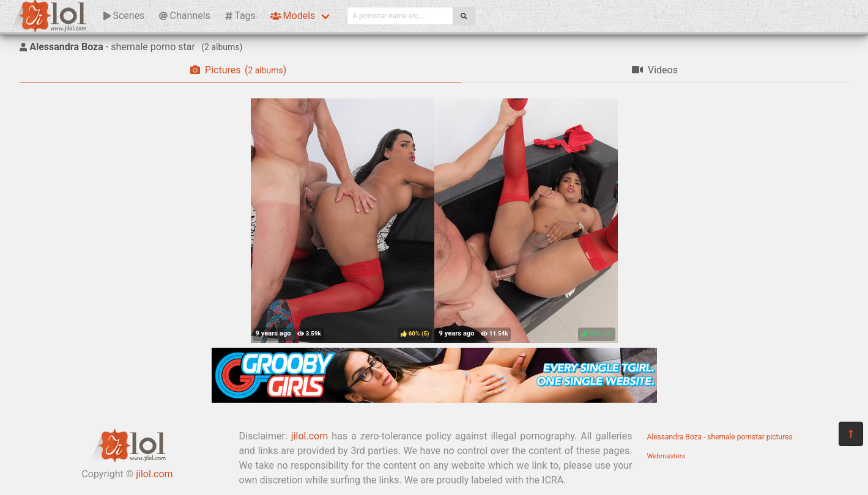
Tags (240, 16)
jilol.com (154, 474)
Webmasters (666, 456)
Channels (184, 16)
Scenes (124, 16)
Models (293, 16)
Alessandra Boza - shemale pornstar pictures (720, 437)
